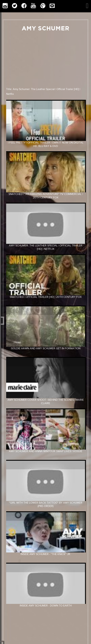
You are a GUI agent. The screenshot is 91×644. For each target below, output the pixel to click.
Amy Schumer (46, 28)
